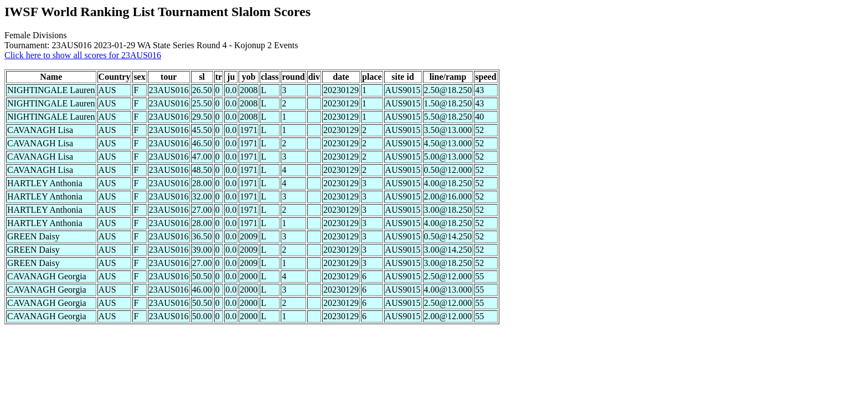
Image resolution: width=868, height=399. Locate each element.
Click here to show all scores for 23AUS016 (83, 55)
